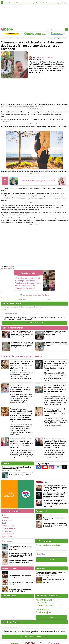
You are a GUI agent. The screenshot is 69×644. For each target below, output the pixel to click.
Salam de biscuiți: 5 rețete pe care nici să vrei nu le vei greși (20, 590)
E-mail (4, 308)
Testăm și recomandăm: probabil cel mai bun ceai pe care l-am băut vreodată (51, 572)
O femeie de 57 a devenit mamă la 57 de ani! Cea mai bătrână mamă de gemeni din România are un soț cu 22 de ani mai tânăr (55, 442)
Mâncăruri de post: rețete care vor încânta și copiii (20, 575)
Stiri (47, 3)
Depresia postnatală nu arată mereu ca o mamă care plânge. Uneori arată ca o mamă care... (55, 524)
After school (7, 520)
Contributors (64, 3)
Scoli (4, 522)
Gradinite (6, 517)
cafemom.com (6, 122)
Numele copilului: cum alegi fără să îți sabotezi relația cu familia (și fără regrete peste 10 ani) (20, 554)
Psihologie (32, 3)
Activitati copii (8, 530)
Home (3, 38)
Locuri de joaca (8, 525)
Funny (57, 3)
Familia (43, 3)
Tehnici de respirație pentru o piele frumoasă (55, 518)
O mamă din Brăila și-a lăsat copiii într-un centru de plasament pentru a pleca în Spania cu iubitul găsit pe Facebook (21, 442)
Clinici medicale (8, 533)
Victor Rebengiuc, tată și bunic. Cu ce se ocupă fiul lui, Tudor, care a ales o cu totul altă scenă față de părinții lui (54, 495)
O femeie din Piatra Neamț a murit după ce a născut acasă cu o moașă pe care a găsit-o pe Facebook (21, 364)
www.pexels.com (11, 265)
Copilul (25, 3)
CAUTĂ (52, 560)
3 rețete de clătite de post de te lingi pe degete (21, 582)
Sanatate (52, 3)
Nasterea (12, 3)
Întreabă (52, 617)
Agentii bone (7, 536)
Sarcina (6, 3)
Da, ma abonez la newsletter (34, 636)
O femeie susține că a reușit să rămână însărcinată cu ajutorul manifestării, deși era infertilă (56, 343)
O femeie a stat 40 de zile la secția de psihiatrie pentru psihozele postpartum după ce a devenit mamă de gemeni (55, 389)
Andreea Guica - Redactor (44, 57)
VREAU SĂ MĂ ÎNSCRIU (34, 322)
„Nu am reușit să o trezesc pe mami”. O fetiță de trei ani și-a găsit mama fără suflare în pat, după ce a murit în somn (56, 365)
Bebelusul (19, 3)
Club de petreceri (9, 528)
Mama (38, 3)
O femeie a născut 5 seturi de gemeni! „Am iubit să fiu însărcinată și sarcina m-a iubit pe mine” (55, 332)
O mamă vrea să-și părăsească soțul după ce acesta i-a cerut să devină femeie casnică (20, 388)
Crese (4, 514)
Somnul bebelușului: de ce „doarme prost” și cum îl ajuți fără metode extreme (21, 562)
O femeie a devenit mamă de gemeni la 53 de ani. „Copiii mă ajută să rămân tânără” (55, 411)
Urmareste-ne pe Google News (34, 294)
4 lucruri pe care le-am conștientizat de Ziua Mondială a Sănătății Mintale (16, 467)
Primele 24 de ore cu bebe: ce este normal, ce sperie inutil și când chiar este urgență (21, 547)
